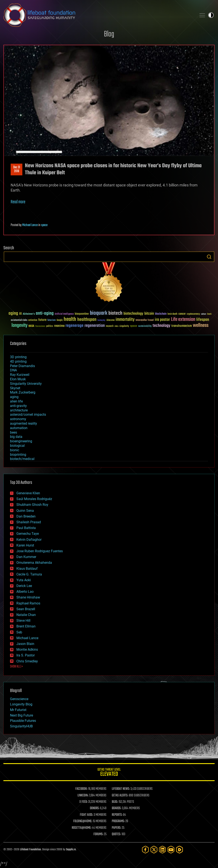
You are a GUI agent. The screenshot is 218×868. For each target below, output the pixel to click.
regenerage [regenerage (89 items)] (75, 326)
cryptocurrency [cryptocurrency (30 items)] (193, 314)
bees (14, 432)
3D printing (18, 357)
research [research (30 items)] (110, 326)
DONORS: (95, 808)
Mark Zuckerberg (23, 392)
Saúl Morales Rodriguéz (34, 499)
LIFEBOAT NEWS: (121, 789)
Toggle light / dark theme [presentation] (211, 15)
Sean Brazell (26, 609)
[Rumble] (179, 850)
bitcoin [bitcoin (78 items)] (149, 314)
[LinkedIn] (162, 850)
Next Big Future (22, 715)
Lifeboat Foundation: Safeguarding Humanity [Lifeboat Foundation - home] (98, 15)
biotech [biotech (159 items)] (115, 313)
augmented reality (24, 423)
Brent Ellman (26, 626)
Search (209, 257)
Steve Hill (23, 621)
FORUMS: (98, 834)
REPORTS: (117, 815)
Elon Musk (18, 379)
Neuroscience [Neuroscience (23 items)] (40, 327)
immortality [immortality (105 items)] (125, 320)
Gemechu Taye (28, 534)
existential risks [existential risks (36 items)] (19, 320)
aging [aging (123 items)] (13, 314)
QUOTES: (116, 834)
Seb (19, 632)
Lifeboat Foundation (30, 850)
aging (14, 397)
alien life (16, 401)
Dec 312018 (17, 169)
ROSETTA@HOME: (82, 828)
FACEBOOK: (81, 789)
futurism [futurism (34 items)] (52, 320)
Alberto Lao (25, 592)
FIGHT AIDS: (86, 815)
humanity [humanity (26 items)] (101, 320)
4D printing (18, 361)
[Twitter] (154, 850)
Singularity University (26, 384)
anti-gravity (18, 406)
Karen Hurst (25, 545)
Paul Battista (26, 528)
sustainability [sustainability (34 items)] (145, 326)
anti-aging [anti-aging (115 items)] (45, 314)
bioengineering (21, 441)
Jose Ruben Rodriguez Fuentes (40, 551)
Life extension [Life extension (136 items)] (183, 320)
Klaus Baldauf (27, 569)
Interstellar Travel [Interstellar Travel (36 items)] (145, 320)
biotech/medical (22, 459)
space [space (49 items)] (134, 326)
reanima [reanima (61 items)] (59, 326)
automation (19, 428)
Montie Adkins (27, 650)
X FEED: (83, 802)
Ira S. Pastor (26, 655)
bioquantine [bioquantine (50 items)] (82, 314)
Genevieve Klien (28, 493)
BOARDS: (117, 808)
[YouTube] (171, 850)
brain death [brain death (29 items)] (172, 314)
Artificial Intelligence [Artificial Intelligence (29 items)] (64, 314)
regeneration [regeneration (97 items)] (95, 326)
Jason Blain (25, 644)
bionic (15, 450)
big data (16, 437)
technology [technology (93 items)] (161, 326)
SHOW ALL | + (16, 667)
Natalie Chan (26, 615)
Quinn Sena (25, 511)
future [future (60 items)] (42, 320)
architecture (19, 410)
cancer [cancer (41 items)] (182, 314)
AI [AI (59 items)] (20, 314)
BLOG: (115, 802)
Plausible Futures (23, 721)
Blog (109, 34)
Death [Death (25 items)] (209, 314)
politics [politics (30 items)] (50, 326)
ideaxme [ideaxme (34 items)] (110, 320)
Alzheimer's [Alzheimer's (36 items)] (29, 314)
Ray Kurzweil (20, 375)
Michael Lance (30, 225)
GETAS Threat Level (109, 773)
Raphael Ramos (28, 603)
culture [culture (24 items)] (204, 314)
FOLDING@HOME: (83, 821)
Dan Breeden (26, 516)
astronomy (18, 419)
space (44, 225)
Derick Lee (24, 586)
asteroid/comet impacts (28, 415)
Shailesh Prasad (29, 522)
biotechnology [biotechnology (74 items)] (133, 314)
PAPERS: (116, 828)
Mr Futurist (18, 710)
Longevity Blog (21, 704)
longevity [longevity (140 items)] (19, 326)
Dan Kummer (26, 557)
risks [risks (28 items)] (116, 326)
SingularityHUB (21, 726)
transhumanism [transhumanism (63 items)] (182, 326)
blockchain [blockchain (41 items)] (161, 314)
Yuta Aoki (24, 580)
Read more (18, 202)
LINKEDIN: (83, 796)
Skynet (15, 388)
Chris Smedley (27, 661)
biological (17, 446)
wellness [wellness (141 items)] (201, 326)
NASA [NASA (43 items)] (31, 326)
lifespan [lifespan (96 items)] (203, 320)
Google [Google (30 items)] (60, 320)
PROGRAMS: (118, 821)
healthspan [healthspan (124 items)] (87, 320)
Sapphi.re (71, 850)
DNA (13, 370)
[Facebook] (145, 850)
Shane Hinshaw (28, 597)
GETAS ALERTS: (120, 796)
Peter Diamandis (22, 366)
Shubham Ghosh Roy (32, 505)
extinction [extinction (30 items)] (33, 320)
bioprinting (18, 455)
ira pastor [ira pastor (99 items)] (162, 320)
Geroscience (19, 699)
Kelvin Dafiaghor (29, 540)
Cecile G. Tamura (29, 574)
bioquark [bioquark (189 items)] (99, 313)
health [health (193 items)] (70, 319)
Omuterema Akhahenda (34, 563)
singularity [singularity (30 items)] (124, 326)
